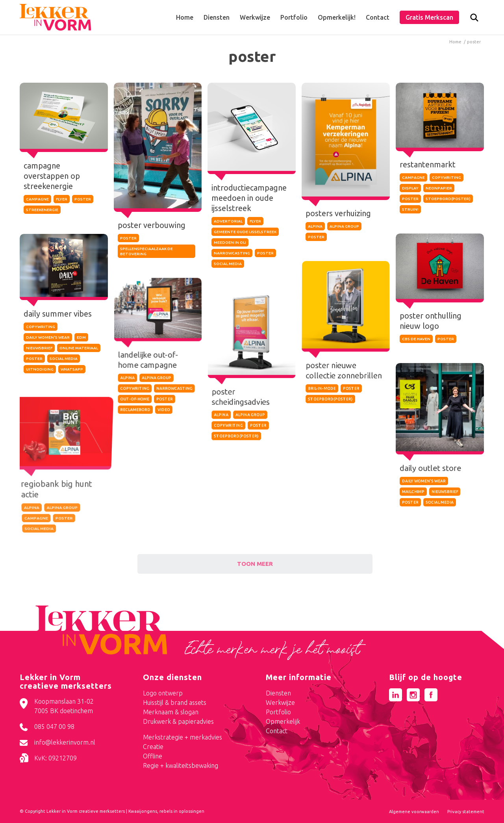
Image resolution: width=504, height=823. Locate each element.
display (410, 187)
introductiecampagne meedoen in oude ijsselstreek (249, 197)
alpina (316, 225)
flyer (62, 199)
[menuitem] (185, 17)
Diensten (278, 693)
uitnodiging (40, 372)
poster (83, 199)
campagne (37, 199)
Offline (153, 756)
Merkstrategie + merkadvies (183, 737)
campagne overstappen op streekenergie (52, 176)
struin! (410, 208)
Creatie (153, 747)
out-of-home (133, 422)
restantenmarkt (428, 163)
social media (228, 263)
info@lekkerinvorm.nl (65, 742)
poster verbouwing (152, 225)
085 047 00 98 (54, 727)
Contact (277, 731)
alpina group (344, 225)
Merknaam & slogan (171, 712)
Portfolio (278, 712)
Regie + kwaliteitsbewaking (181, 766)
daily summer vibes (57, 316)
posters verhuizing (338, 212)
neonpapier (439, 187)
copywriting (447, 176)
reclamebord (134, 432)
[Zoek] (474, 19)
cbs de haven (416, 340)
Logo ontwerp (163, 693)
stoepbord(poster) (448, 197)
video (164, 432)
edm (81, 340)
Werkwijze (280, 703)
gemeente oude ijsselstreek (246, 231)
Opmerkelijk (283, 721)
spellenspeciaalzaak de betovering (146, 251)
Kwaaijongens (143, 811)
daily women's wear (48, 340)
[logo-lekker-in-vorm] (55, 17)
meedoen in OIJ (230, 242)
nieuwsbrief (39, 351)
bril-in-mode (321, 401)
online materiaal (79, 351)
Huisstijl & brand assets (175, 703)
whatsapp (72, 372)
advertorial (229, 221)
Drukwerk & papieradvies (178, 721)
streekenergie (42, 210)
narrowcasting (232, 253)
